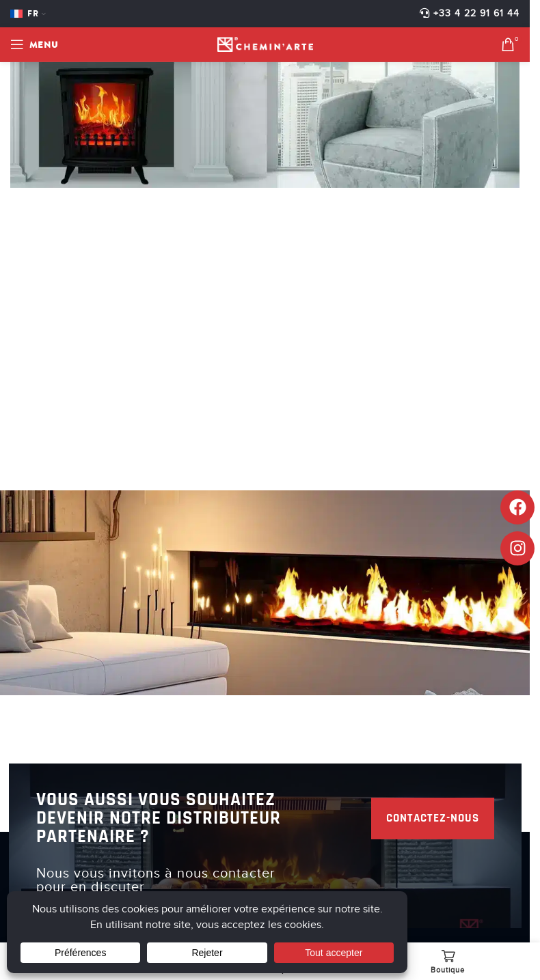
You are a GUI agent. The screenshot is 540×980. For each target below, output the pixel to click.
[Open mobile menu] (34, 44)
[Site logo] (265, 44)
